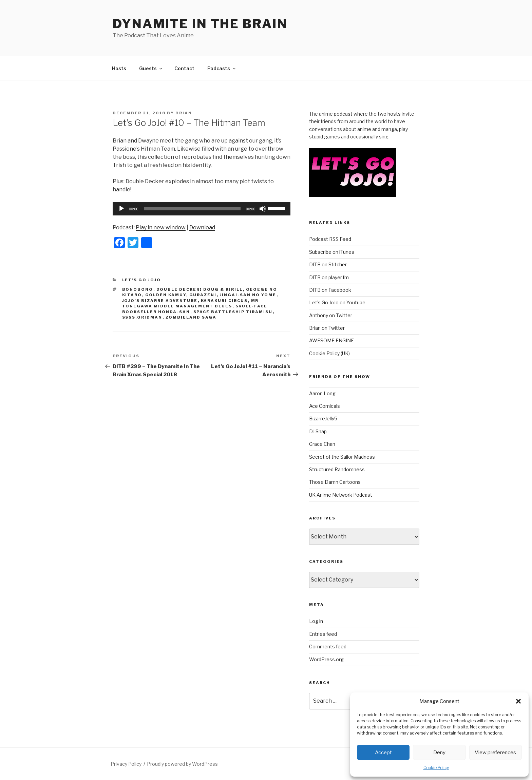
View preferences (495, 753)
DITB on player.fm (329, 277)
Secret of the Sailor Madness (342, 457)
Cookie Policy (436, 768)
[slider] (192, 209)
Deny (439, 753)
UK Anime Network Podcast (341, 495)
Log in (316, 621)
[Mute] (263, 209)
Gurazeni (203, 295)
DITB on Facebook (330, 290)
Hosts (119, 68)
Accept (383, 753)
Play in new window (161, 227)
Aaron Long (322, 393)
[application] (202, 209)
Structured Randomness (337, 469)
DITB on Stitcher (328, 264)
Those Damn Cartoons (335, 482)
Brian (184, 113)
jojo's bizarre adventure (160, 301)
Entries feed (323, 634)
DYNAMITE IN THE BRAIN (200, 24)
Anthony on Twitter (331, 315)
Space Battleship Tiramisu (233, 312)
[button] (518, 701)
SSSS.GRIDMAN (142, 317)
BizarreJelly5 (323, 418)
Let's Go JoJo (142, 280)
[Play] (121, 209)
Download (202, 227)
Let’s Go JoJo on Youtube (337, 302)
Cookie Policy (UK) (329, 353)
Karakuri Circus (224, 301)
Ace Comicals (325, 406)
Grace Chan (322, 444)
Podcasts (222, 68)
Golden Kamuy (166, 295)
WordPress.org (326, 659)
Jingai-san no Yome (248, 295)
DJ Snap (318, 431)
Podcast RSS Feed (330, 239)
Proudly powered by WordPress (182, 764)
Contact (184, 68)
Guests (151, 68)
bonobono (138, 289)
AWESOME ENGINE (331, 340)
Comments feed (328, 646)
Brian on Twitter (327, 328)
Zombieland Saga (191, 317)
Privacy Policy (126, 764)
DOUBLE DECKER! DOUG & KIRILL (200, 289)
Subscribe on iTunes (332, 252)
